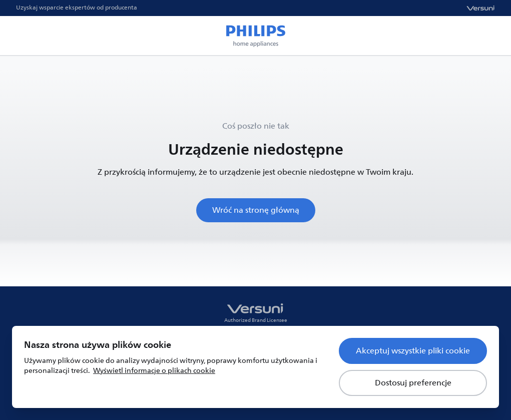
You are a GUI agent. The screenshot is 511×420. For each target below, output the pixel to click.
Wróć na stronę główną (256, 210)
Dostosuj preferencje (413, 383)
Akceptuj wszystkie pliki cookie (413, 351)
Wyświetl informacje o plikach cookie (154, 371)
